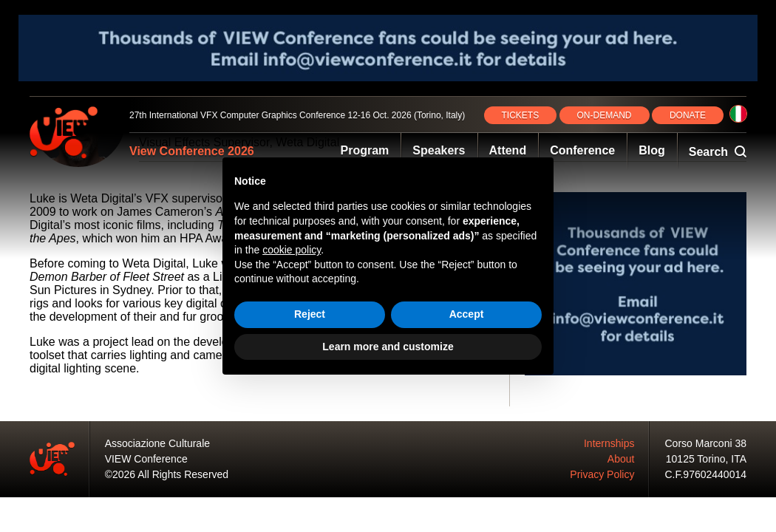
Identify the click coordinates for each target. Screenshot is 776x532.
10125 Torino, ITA (706, 459)
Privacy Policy (602, 474)
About (621, 459)
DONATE (688, 115)
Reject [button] (310, 314)
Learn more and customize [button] (388, 347)
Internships (609, 443)
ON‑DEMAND (605, 115)
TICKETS (521, 115)
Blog (652, 150)
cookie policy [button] (292, 250)
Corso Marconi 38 (706, 443)
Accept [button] (467, 314)
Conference (582, 150)
